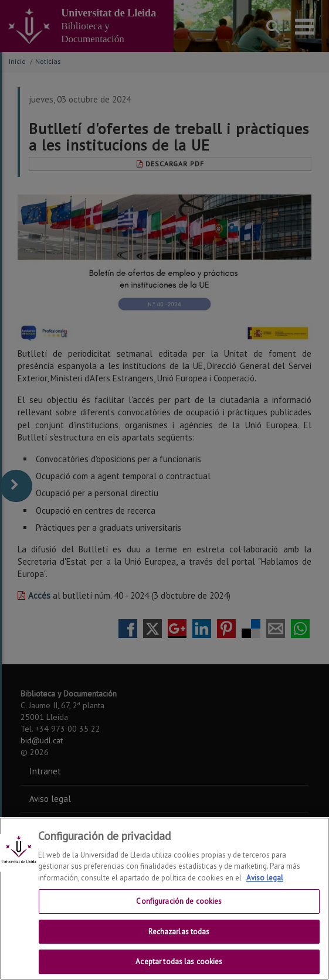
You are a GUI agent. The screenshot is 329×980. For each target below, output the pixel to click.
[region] (164, 899)
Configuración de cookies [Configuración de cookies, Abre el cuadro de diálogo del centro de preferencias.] (179, 901)
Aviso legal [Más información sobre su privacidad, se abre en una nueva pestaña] (265, 878)
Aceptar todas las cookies (179, 962)
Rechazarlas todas (179, 932)
